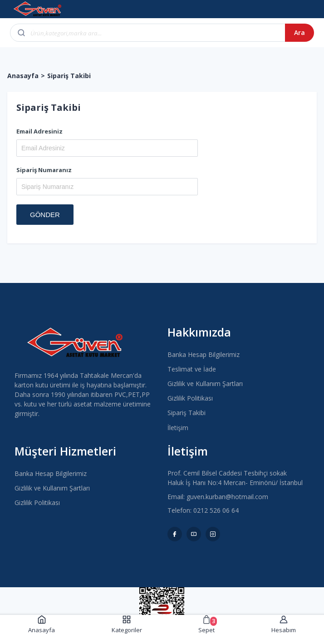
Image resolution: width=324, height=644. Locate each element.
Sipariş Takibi (187, 413)
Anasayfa (23, 76)
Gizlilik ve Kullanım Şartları (205, 384)
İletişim (178, 428)
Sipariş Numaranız (44, 170)
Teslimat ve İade (192, 369)
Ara (299, 32)
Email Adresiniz (39, 131)
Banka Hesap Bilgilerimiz (204, 354)
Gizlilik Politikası (190, 398)
